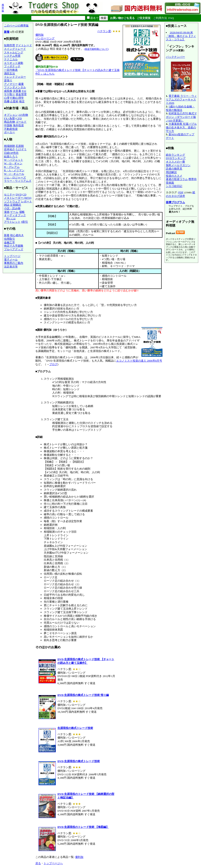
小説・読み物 (12, 208)
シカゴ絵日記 (174, 186)
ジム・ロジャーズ (15, 177)
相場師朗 (9, 146)
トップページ (12, 256)
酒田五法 (9, 73)
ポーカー (9, 132)
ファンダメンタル (15, 87)
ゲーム (14, 212)
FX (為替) (10, 118)
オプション (11, 115)
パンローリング (45, 38)
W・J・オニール (14, 174)
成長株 (8, 91)
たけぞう (21, 149)
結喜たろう (11, 156)
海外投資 (18, 125)
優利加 (39, 35)
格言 (22, 101)
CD (25, 194)
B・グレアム (12, 167)
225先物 (23, 115)
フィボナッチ (12, 66)
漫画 (7, 212)
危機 (7, 101)
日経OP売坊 (11, 153)
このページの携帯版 (16, 26)
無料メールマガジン (178, 165)
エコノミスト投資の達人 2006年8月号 (139, 361)
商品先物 (9, 122)
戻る (38, 863)
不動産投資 (11, 129)
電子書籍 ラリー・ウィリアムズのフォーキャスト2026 (181, 99)
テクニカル (11, 59)
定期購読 (16, 205)
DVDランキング (176, 158)
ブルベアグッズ (14, 249)
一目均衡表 (11, 70)
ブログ (53, 364)
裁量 (21, 84)
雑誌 (7, 205)
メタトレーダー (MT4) (18, 198)
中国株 (8, 125)
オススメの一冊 (175, 162)
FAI (24, 91)
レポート (27, 201)
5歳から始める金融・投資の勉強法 (180, 108)
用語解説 (171, 172)
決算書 (17, 91)
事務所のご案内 (14, 263)
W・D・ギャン (13, 163)
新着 (7, 32)
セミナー (9, 194)
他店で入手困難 (14, 246)
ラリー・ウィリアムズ (18, 181)
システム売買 (12, 56)
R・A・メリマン (14, 170)
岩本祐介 (9, 149)
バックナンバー (175, 57)
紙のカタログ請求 (180, 194)
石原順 (20, 146)
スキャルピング (14, 52)
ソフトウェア (12, 201)
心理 (7, 98)
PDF (181, 192)
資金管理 (21, 94)
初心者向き (17, 235)
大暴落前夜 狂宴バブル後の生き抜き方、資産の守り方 (181, 127)
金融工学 (9, 242)
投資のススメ (174, 176)
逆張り (8, 80)
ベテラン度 (104, 31)
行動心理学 (17, 98)
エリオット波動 (14, 63)
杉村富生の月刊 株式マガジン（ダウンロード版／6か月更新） (181, 117)
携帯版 (3, 8)
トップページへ (53, 863)
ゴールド (21, 122)
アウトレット (12, 222)
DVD (19, 194)
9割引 (25, 222)
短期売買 (9, 45)
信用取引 (9, 239)
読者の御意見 (174, 169)
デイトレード (24, 45)
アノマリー (11, 84)
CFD (19, 118)
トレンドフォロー (15, 77)
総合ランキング (175, 155)
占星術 (14, 101)
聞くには (11, 219)
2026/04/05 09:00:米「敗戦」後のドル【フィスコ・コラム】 (181, 36)
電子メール (11, 260)
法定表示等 (11, 267)
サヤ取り (9, 94)
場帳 (22, 212)
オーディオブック (15, 215)
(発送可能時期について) (96, 49)
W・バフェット (14, 160)
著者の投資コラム (177, 179)
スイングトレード (15, 49)
